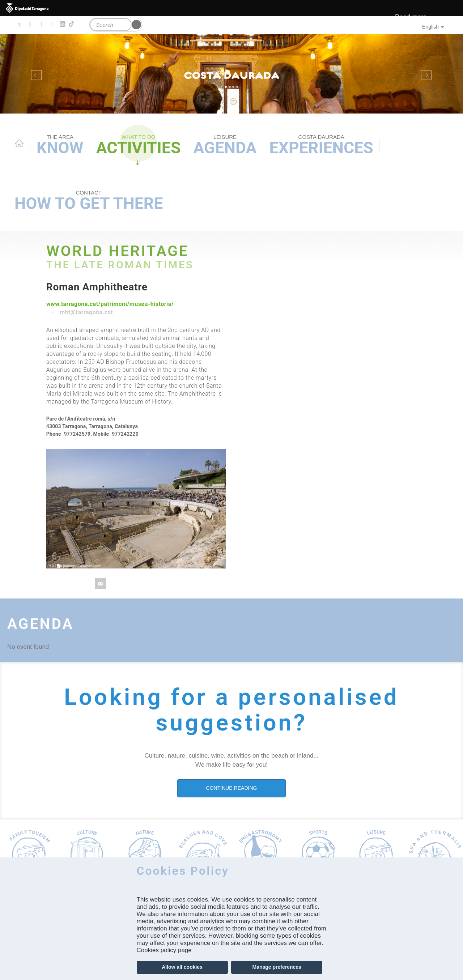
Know (60, 145)
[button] (35, 74)
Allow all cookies (182, 967)
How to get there (89, 201)
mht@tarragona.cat (86, 312)
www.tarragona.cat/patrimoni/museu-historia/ (110, 304)
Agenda (225, 145)
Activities (139, 145)
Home (19, 143)
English (433, 27)
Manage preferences (277, 967)
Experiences (321, 145)
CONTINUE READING (232, 788)
